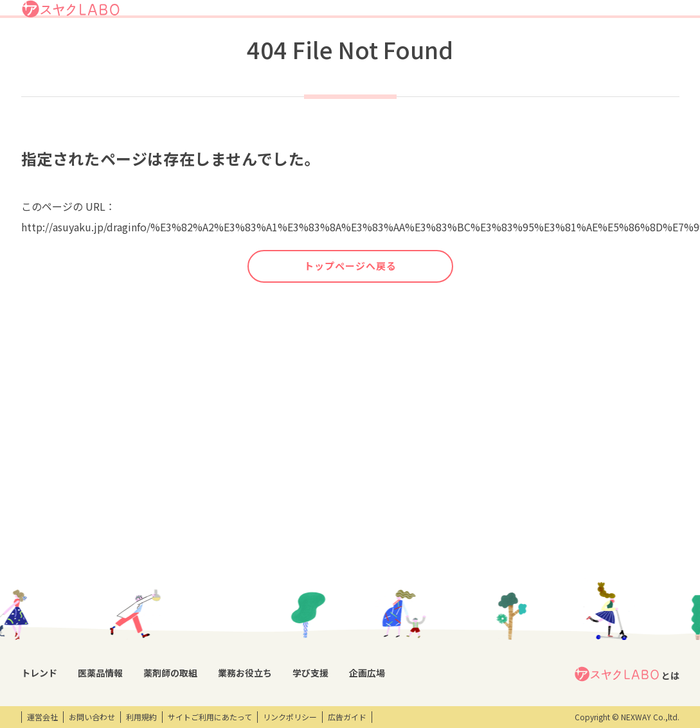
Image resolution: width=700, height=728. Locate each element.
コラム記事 (40, 585)
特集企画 (216, 585)
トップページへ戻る (350, 314)
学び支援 (524, 47)
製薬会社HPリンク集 (139, 673)
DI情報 (114, 564)
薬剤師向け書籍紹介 (310, 607)
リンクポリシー (290, 717)
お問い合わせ (92, 717)
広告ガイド (347, 717)
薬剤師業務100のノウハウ (320, 630)
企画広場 (572, 47)
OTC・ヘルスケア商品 (141, 629)
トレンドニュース (52, 564)
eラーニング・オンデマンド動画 (433, 614)
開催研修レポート (417, 564)
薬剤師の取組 (401, 47)
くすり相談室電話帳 (138, 651)
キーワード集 (298, 585)
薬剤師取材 (220, 564)
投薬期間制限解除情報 (141, 607)
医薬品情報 (340, 47)
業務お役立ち (467, 47)
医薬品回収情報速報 (138, 585)
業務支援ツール (302, 564)
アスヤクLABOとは (401, 15)
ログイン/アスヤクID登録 (523, 15)
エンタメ (523, 564)
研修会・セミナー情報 (423, 586)
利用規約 (141, 717)
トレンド (287, 47)
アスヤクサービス (638, 47)
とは (627, 542)
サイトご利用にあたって (210, 717)
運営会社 (42, 717)
